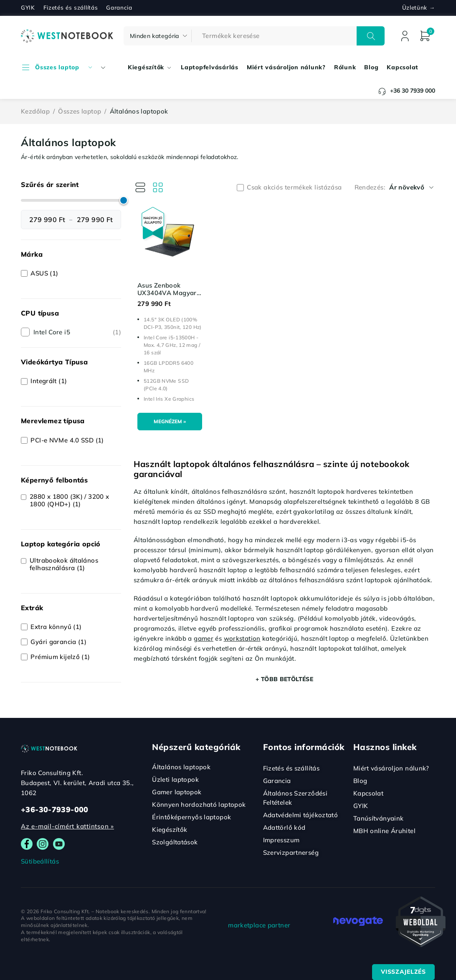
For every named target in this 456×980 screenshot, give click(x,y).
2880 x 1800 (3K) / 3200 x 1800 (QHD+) (69, 500)
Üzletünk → (419, 8)
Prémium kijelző (60, 657)
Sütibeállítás (40, 861)
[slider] (124, 200)
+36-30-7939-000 (55, 810)
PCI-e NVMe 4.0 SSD (67, 440)
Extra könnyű (56, 627)
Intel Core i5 (77, 332)
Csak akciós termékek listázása (294, 187)
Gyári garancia (58, 642)
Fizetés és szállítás (71, 8)
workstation (242, 638)
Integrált (49, 381)
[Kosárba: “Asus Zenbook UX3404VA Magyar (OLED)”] (170, 422)
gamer (204, 638)
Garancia (119, 8)
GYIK (28, 8)
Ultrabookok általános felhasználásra (64, 564)
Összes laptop (80, 111)
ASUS (44, 273)
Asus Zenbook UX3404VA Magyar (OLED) (167, 293)
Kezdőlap (35, 111)
